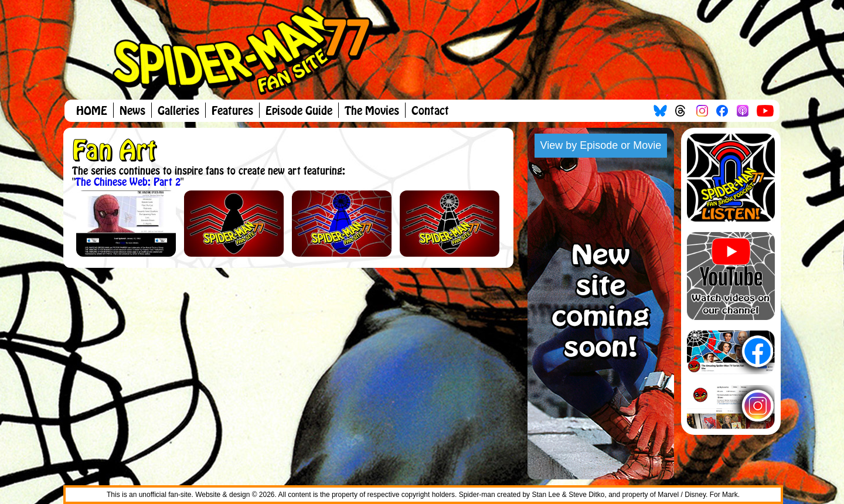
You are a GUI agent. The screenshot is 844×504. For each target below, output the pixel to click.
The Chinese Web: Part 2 (128, 182)
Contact (430, 111)
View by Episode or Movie (601, 145)
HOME (92, 111)
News (132, 111)
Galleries (178, 111)
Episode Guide (299, 111)
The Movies (372, 111)
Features (232, 111)
